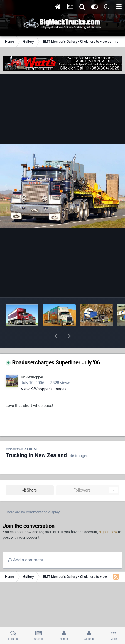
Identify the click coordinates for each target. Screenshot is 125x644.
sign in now (108, 517)
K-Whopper (34, 363)
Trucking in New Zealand (36, 441)
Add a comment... (27, 545)
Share (30, 476)
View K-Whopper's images (44, 375)
